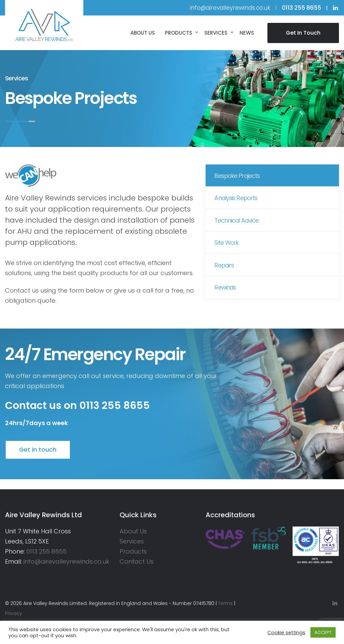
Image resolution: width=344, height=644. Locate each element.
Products (133, 551)
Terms (225, 603)
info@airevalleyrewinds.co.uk (230, 8)
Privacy (14, 613)
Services (132, 541)
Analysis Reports (238, 201)
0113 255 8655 (47, 551)
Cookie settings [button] (286, 633)
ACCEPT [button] (323, 632)
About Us (133, 531)
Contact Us (137, 561)
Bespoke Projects (239, 177)
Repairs (226, 272)
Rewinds (227, 296)
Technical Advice (239, 224)
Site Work (228, 248)
